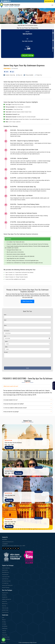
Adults (6, 341)
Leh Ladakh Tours (5, 583)
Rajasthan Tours (5, 593)
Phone (5, 325)
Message (6, 352)
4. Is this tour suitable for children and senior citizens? (15, 408)
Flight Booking (5, 628)
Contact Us (4, 633)
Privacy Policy (5, 635)
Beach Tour (4, 606)
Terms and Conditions (6, 639)
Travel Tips (4, 630)
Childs (6, 347)
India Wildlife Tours (6, 572)
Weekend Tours (5, 604)
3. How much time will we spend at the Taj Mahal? (13, 404)
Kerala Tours (4, 595)
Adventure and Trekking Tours (7, 585)
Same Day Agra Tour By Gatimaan (13, 443)
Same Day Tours (5, 570)
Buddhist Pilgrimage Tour (7, 599)
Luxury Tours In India (6, 577)
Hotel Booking (5, 626)
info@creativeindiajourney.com (8, 542)
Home (3, 617)
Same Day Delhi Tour (10, 495)
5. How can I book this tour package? (11, 412)
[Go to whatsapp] (3, 640)
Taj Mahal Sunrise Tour (10, 471)
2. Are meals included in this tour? (10, 400)
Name (5, 315)
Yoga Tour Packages (6, 587)
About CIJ (4, 620)
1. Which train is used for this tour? (11, 386)
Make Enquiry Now (27, 301)
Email (5, 320)
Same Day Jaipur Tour (10, 522)
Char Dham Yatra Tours (6, 581)
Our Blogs (4, 622)
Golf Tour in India (5, 610)
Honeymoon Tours (5, 574)
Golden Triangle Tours (6, 568)
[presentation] (15, 363)
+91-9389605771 (5, 544)
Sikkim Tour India (5, 608)
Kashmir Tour (4, 601)
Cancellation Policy (6, 637)
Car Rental (4, 624)
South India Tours (5, 579)
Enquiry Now (27, 55)
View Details (9, 447)
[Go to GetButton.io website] (3, 643)
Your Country (7, 331)
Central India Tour (5, 612)
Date (5, 336)
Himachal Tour (5, 597)
